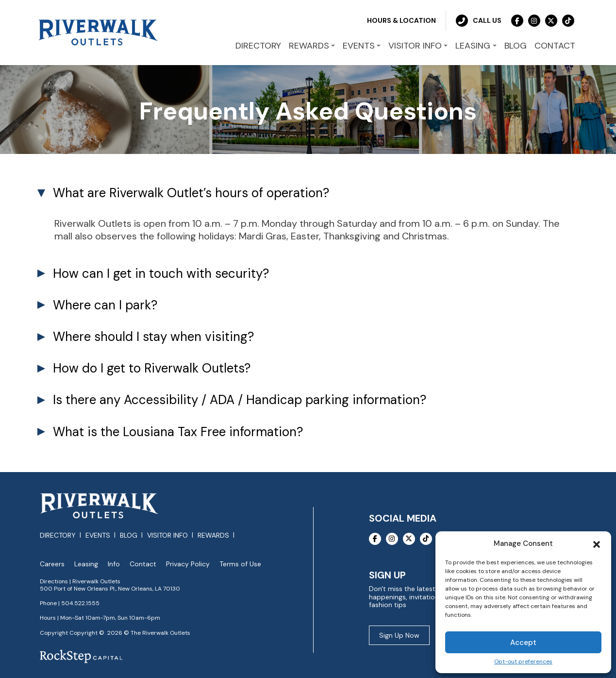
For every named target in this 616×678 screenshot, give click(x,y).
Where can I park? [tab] (105, 305)
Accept (523, 643)
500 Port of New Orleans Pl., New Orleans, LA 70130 (110, 589)
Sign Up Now (399, 635)
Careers (52, 564)
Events (98, 535)
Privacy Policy (188, 564)
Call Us (479, 21)
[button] (597, 543)
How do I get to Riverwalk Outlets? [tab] (152, 368)
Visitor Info (167, 535)
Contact (143, 564)
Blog (129, 535)
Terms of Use (240, 564)
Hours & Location (401, 20)
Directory (58, 535)
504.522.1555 (80, 603)
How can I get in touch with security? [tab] (161, 273)
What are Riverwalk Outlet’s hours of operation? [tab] (191, 193)
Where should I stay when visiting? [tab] (153, 337)
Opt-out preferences (523, 662)
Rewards (213, 535)
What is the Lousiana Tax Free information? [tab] (178, 432)
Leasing (86, 564)
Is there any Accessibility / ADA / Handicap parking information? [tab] (240, 400)
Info (114, 564)
